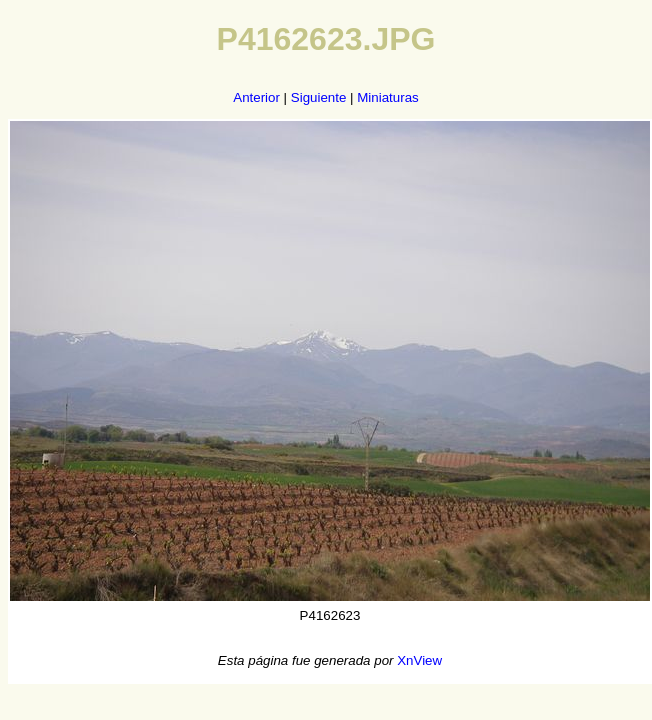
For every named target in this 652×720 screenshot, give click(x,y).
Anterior (256, 97)
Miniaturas (387, 97)
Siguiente (319, 97)
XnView (419, 660)
